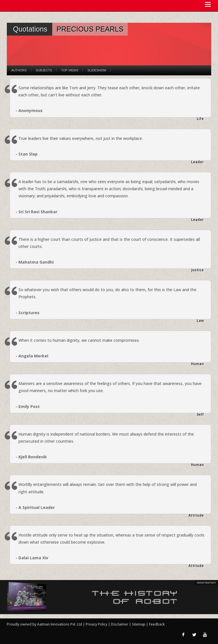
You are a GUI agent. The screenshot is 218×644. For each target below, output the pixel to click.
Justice (198, 270)
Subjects (44, 70)
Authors (19, 70)
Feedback (157, 624)
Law (200, 321)
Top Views (70, 70)
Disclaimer (120, 624)
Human (197, 364)
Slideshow (97, 70)
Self (200, 414)
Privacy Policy (97, 624)
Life (200, 119)
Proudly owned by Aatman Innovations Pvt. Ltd (44, 624)
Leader (197, 162)
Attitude (196, 515)
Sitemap (139, 624)
